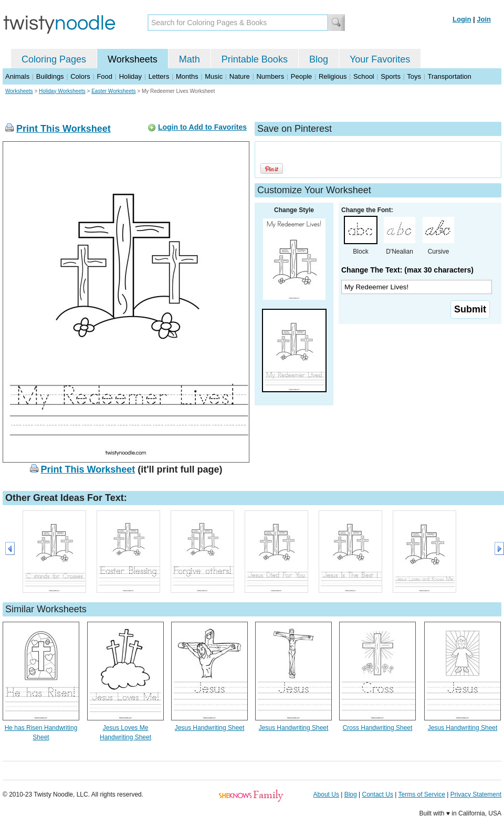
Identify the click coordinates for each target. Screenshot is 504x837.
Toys (414, 76)
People (301, 76)
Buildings (50, 76)
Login (462, 19)
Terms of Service (421, 794)
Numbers (270, 76)
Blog (319, 59)
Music (214, 76)
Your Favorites (380, 59)
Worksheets (133, 59)
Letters (159, 76)
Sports (391, 76)
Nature (240, 76)
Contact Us (378, 794)
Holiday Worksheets (62, 91)
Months (187, 76)
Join (484, 19)
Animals (17, 76)
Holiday (130, 76)
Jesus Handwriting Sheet (210, 728)
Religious (333, 76)
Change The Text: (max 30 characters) (407, 270)
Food (104, 76)
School (364, 76)
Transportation (449, 76)
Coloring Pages (54, 59)
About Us (326, 794)
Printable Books (255, 59)
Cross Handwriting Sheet (378, 728)
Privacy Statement (476, 794)
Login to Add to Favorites (202, 127)
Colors (80, 76)
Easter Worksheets (113, 91)
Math (190, 59)
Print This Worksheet (64, 129)
